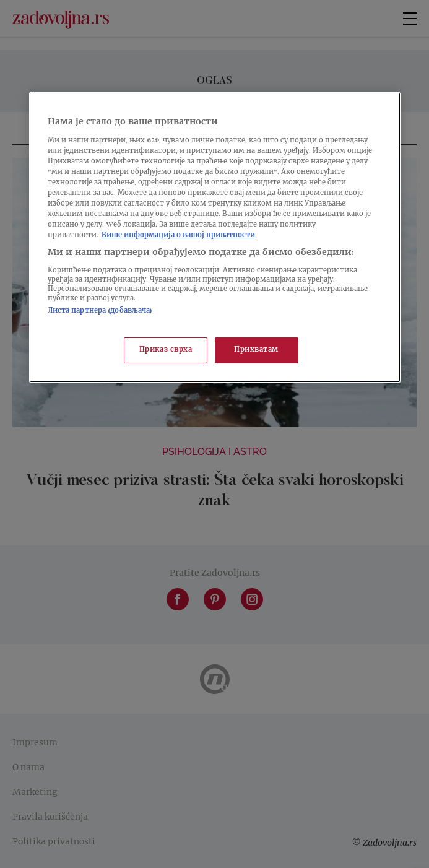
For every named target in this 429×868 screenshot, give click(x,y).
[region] (215, 237)
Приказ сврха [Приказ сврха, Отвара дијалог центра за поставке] (166, 351)
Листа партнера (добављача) (100, 311)
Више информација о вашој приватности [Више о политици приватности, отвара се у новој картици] (178, 236)
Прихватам (256, 351)
